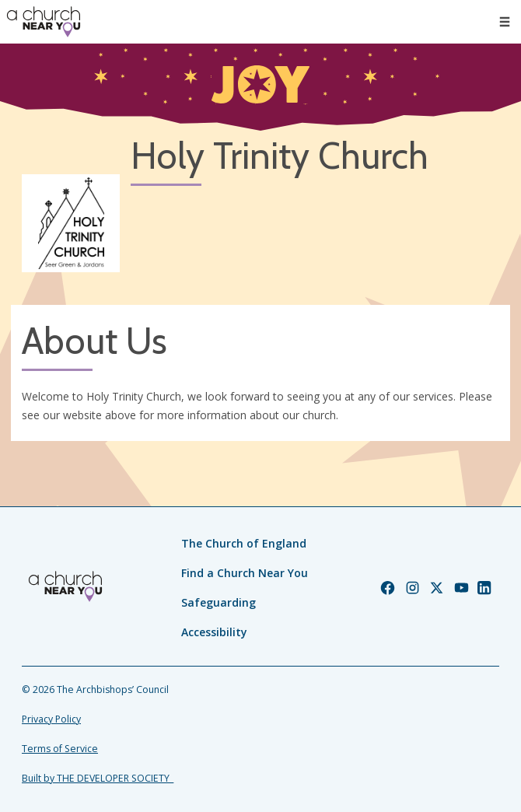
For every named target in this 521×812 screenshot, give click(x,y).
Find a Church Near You (245, 573)
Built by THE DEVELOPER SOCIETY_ (98, 778)
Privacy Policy (51, 719)
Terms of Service (60, 749)
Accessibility (214, 632)
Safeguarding (219, 602)
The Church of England (244, 543)
